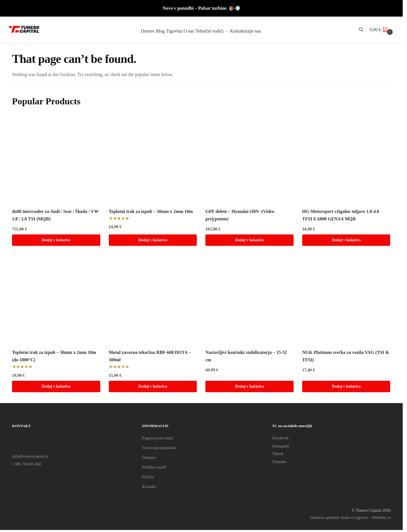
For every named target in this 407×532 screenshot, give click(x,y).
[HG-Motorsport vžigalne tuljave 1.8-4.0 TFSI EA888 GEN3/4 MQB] (346, 160)
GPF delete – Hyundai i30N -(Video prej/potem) (240, 215)
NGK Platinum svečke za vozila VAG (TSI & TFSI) (346, 356)
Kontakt (149, 487)
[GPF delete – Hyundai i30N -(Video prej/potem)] (249, 160)
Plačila (148, 477)
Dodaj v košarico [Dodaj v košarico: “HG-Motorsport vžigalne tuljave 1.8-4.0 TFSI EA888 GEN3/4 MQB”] (346, 240)
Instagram (281, 446)
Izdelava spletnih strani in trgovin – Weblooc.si (350, 517)
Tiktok (278, 454)
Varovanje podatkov (159, 448)
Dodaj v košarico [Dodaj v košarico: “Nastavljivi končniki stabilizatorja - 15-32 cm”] (249, 386)
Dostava (149, 457)
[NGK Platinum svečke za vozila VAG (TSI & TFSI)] (346, 301)
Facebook (280, 438)
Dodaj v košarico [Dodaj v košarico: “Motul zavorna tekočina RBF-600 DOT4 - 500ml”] (153, 386)
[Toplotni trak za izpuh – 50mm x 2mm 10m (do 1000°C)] (56, 301)
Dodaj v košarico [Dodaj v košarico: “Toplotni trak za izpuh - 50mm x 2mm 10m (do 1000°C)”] (56, 386)
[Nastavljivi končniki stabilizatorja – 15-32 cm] (249, 301)
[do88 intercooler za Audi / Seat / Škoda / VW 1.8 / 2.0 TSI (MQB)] (56, 160)
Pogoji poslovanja (157, 438)
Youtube (279, 462)
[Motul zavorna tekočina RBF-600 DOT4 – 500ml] (153, 301)
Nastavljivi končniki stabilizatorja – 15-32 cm (246, 356)
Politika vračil (154, 467)
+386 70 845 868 (27, 464)
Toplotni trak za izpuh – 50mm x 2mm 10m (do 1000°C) (54, 356)
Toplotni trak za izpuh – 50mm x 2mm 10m (151, 211)
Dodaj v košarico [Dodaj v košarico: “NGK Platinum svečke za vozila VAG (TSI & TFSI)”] (346, 386)
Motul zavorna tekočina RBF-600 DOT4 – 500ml (150, 356)
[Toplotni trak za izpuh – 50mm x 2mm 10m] (153, 160)
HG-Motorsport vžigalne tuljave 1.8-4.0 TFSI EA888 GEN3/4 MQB (341, 215)
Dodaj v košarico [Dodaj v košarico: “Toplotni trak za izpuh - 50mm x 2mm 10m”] (153, 240)
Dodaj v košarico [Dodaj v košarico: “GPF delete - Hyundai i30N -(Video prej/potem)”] (249, 240)
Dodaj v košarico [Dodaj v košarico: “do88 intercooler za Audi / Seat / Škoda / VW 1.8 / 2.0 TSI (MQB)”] (56, 240)
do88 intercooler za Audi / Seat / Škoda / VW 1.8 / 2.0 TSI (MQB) (55, 215)
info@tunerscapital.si (30, 456)
